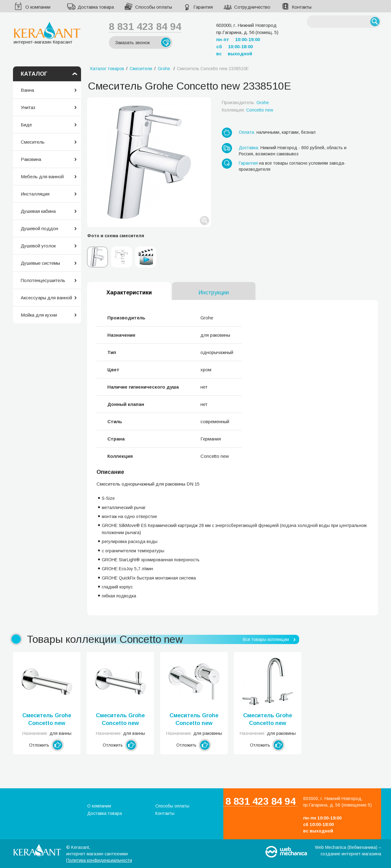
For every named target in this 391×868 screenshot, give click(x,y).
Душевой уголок (38, 246)
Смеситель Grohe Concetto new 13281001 (120, 720)
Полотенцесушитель (43, 280)
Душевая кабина (38, 211)
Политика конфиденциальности (99, 860)
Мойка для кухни (39, 315)
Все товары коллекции (266, 639)
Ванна (27, 90)
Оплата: (247, 132)
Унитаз (28, 107)
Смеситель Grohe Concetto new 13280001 (47, 720)
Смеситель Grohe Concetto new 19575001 (194, 720)
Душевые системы (40, 263)
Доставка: (249, 148)
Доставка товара (96, 7)
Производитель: (245, 103)
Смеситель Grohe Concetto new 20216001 (268, 720)
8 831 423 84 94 (145, 27)
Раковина (31, 159)
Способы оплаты (154, 7)
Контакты (302, 7)
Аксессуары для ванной (46, 298)
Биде (26, 125)
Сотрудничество (252, 7)
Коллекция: (247, 110)
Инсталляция (35, 194)
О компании (38, 7)
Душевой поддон (39, 228)
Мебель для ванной (42, 177)
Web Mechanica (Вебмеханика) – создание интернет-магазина (348, 851)
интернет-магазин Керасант (47, 33)
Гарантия (203, 7)
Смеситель (33, 142)
